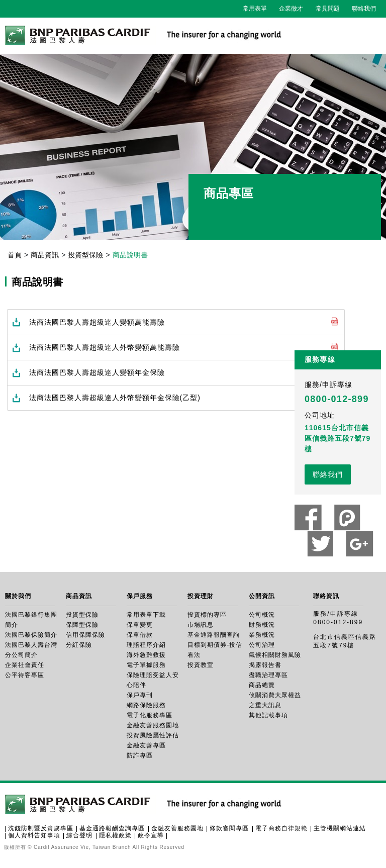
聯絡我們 (364, 9)
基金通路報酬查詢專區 (112, 828)
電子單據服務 (146, 665)
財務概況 (262, 625)
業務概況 (262, 635)
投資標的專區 (207, 615)
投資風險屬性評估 (153, 735)
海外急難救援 (146, 655)
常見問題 (328, 9)
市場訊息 (201, 625)
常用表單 (255, 9)
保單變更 (140, 625)
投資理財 (201, 596)
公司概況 (262, 615)
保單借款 (140, 635)
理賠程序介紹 (146, 645)
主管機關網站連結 (340, 828)
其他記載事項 (268, 715)
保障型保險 (82, 625)
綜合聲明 (79, 835)
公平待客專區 (25, 675)
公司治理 (262, 645)
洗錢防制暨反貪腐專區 (41, 828)
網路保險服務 (146, 705)
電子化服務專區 (150, 715)
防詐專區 (140, 755)
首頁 (15, 255)
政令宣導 (151, 835)
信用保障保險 (85, 635)
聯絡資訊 (326, 596)
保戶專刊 (140, 695)
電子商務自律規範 (281, 828)
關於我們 (18, 596)
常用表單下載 (146, 615)
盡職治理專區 (268, 675)
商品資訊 (45, 255)
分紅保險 (79, 645)
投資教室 (201, 665)
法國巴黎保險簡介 (31, 635)
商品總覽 (262, 685)
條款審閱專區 (229, 828)
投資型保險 (85, 255)
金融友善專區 (146, 745)
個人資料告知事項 (34, 835)
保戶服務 (140, 596)
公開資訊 (262, 596)
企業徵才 (291, 9)
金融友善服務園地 (153, 725)
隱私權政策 (115, 835)
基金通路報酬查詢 (214, 635)
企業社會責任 (25, 665)
